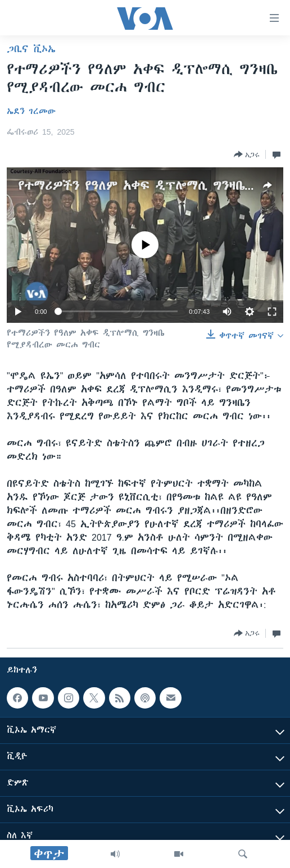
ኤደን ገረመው (31, 111)
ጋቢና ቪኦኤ (31, 49)
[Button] (247, 154)
